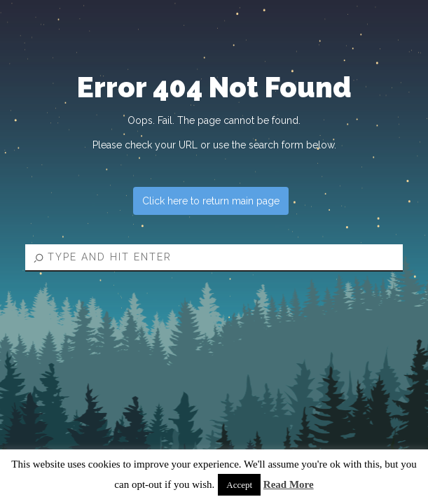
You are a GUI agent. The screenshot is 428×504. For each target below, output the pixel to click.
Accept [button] (239, 485)
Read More (289, 484)
